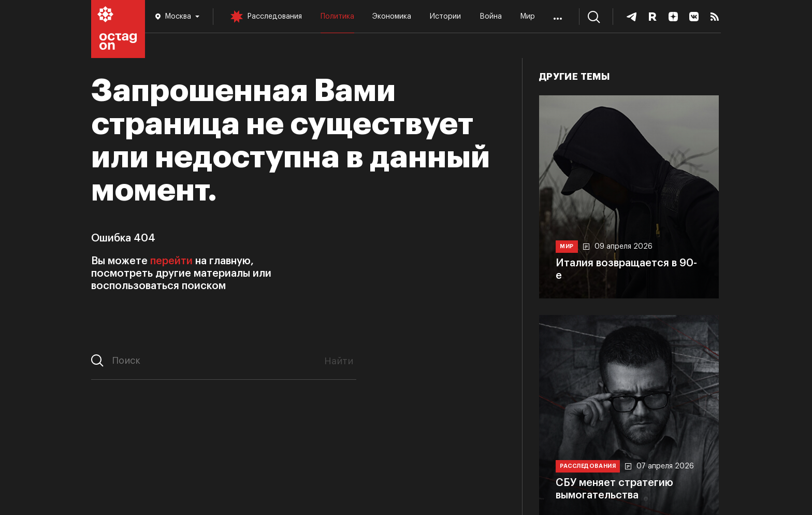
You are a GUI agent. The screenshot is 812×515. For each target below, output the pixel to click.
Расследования (274, 17)
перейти (171, 261)
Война (491, 17)
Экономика (392, 17)
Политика (337, 17)
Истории (445, 17)
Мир (527, 17)
